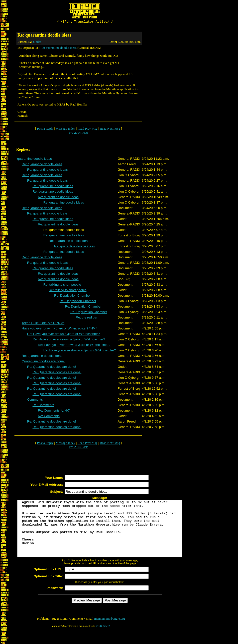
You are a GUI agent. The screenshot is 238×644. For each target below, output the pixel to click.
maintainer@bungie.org (110, 630)
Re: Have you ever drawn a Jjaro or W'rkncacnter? (63, 335)
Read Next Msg (110, 129)
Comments (35, 400)
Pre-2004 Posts (79, 133)
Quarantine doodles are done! (43, 362)
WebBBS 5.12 (103, 638)
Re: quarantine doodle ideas (59, 48)
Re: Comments (43, 406)
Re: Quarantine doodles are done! (52, 367)
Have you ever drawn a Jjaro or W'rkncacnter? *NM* (59, 329)
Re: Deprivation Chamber (72, 296)
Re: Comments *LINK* (54, 411)
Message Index (65, 129)
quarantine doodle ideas (35, 159)
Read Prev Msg (88, 129)
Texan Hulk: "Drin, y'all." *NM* (43, 324)
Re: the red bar (87, 318)
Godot (37, 42)
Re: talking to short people (62, 285)
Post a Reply (45, 129)
